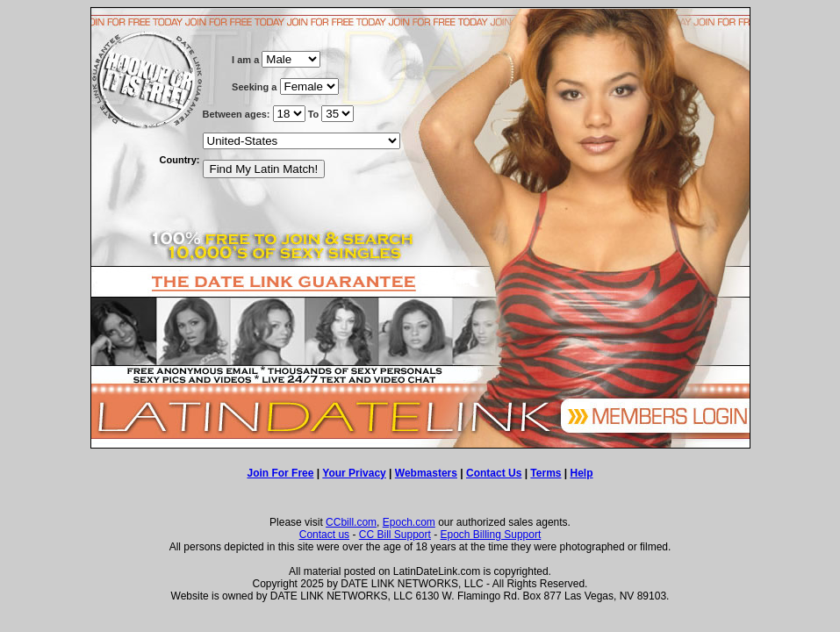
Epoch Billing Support (491, 535)
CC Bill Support (395, 535)
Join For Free (280, 473)
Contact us (324, 535)
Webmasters (426, 473)
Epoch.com (409, 522)
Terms (546, 473)
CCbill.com (351, 522)
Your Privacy (354, 473)
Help (582, 473)
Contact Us (494, 473)
